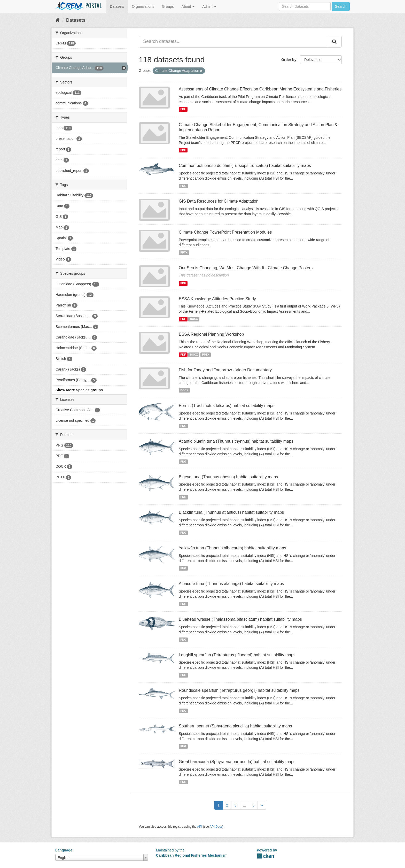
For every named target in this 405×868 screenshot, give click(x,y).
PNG (183, 186)
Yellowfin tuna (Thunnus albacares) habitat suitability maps (232, 548)
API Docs (216, 827)
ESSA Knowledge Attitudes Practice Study (217, 299)
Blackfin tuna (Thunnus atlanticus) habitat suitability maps (231, 512)
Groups (168, 6)
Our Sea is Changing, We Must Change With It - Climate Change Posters (246, 268)
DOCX (194, 319)
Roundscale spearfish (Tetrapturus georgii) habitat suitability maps (239, 690)
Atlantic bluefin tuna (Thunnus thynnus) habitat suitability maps (236, 441)
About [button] (188, 6)
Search (341, 6)
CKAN (266, 856)
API (200, 827)
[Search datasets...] (233, 42)
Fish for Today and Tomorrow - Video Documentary (225, 370)
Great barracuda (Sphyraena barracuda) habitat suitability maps (237, 762)
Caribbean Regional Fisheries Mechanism (192, 855)
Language (64, 850)
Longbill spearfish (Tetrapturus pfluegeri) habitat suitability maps (237, 655)
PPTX (184, 252)
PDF (183, 109)
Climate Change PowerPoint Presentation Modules (225, 232)
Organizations (143, 6)
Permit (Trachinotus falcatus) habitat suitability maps (227, 406)
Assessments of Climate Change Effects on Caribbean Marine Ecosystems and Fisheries (260, 89)
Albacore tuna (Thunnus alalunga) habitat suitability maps (231, 584)
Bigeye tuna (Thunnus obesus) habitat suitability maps (228, 477)
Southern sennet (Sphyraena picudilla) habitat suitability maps (235, 726)
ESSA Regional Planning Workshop (211, 334)
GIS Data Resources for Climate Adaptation (219, 201)
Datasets (117, 6)
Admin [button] (209, 6)
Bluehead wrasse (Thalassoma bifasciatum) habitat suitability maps (240, 619)
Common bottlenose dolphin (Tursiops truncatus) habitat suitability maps (245, 166)
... (245, 805)
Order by (289, 60)
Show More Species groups (79, 390)
